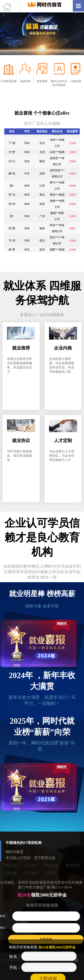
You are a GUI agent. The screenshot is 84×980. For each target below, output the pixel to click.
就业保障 (73, 868)
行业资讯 (31, 876)
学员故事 (10, 876)
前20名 (24, 895)
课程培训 (10, 868)
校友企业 (52, 868)
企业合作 (31, 868)
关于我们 (52, 876)
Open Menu (78, 6)
